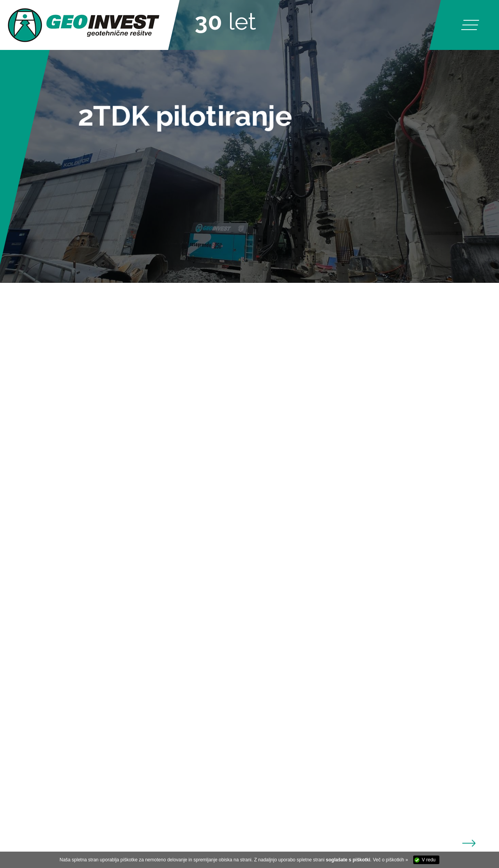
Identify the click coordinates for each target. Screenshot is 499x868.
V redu (429, 860)
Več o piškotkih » (391, 860)
